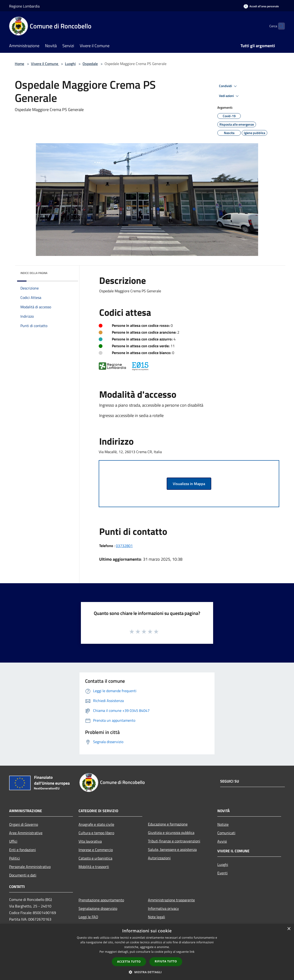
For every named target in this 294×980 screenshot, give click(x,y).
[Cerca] (279, 26)
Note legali (156, 917)
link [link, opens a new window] (192, 952)
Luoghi (70, 64)
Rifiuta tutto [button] (166, 961)
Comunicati (226, 833)
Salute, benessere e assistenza (172, 849)
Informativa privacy (163, 908)
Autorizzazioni (159, 858)
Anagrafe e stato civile (96, 824)
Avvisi (222, 841)
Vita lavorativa (90, 841)
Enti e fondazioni (23, 850)
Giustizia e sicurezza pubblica (171, 833)
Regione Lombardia (24, 6)
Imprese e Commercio (96, 850)
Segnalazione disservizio (98, 908)
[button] (147, 972)
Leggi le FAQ (88, 917)
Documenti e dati (23, 875)
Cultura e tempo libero (96, 833)
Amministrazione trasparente (171, 900)
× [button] (289, 929)
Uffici (13, 841)
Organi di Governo (24, 824)
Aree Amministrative (26, 833)
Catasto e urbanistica (95, 858)
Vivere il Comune (45, 64)
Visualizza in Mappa (189, 484)
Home (19, 64)
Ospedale (90, 64)
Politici (15, 858)
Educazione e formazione (168, 824)
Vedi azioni (230, 96)
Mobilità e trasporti (94, 867)
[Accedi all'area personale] (261, 6)
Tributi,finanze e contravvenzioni (174, 841)
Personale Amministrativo (30, 867)
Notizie (223, 824)
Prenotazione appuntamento (101, 900)
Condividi (229, 86)
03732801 (124, 546)
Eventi (222, 873)
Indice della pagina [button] (34, 273)
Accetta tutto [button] (129, 962)
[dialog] (147, 952)
